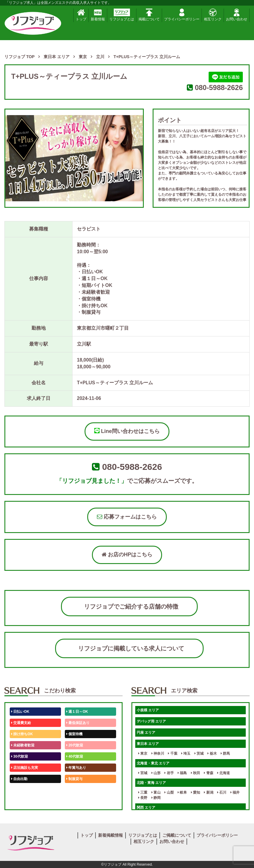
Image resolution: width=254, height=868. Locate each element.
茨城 (199, 753)
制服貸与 (74, 779)
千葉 (173, 753)
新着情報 (98, 15)
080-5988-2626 (219, 88)
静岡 (156, 798)
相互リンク (213, 15)
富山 (156, 792)
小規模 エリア (148, 710)
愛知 (196, 792)
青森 (208, 773)
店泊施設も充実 (25, 768)
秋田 (196, 773)
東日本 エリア (148, 744)
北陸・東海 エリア (151, 783)
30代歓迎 (20, 756)
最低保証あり (78, 723)
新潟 (208, 792)
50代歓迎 (20, 790)
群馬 (225, 753)
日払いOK (20, 712)
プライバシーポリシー (182, 15)
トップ (81, 15)
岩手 (169, 773)
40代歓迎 (75, 756)
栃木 (212, 753)
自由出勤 (19, 779)
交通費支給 (21, 723)
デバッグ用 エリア (151, 721)
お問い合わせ (237, 15)
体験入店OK (22, 801)
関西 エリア (146, 807)
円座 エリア (146, 733)
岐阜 (182, 792)
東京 (143, 753)
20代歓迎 (75, 745)
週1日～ (74, 801)
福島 (182, 773)
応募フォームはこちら (127, 517)
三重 (143, 792)
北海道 (224, 773)
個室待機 (74, 734)
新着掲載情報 (110, 835)
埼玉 (186, 753)
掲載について (149, 15)
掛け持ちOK (22, 734)
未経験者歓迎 (23, 745)
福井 (235, 792)
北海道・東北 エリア (153, 763)
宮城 (143, 773)
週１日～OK (77, 712)
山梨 (169, 792)
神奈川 (158, 753)
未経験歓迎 (76, 790)
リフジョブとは (122, 15)
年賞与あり (76, 768)
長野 (143, 798)
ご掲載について (177, 835)
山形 (156, 773)
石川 (222, 792)
